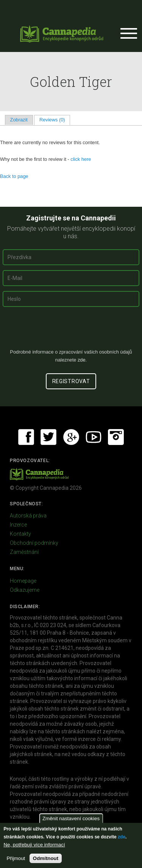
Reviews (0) (55, 120)
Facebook (26, 437)
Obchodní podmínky (34, 543)
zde (122, 837)
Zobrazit (19, 120)
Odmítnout (46, 858)
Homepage (23, 581)
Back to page (14, 176)
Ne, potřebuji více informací (34, 845)
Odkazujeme (25, 590)
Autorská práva (28, 516)
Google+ (71, 437)
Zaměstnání (24, 552)
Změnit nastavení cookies (71, 818)
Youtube (94, 437)
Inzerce (18, 525)
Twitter (48, 437)
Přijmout (16, 858)
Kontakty (20, 534)
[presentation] (71, 331)
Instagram (116, 437)
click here (81, 159)
